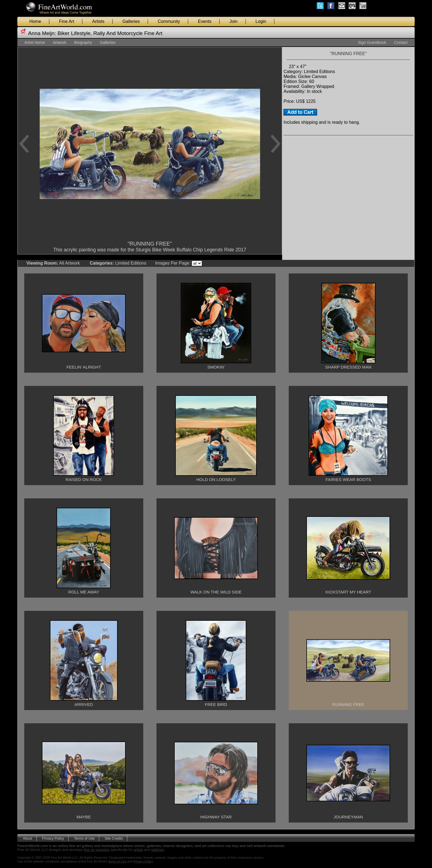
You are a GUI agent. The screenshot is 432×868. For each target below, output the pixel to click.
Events (205, 21)
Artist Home (35, 42)
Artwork (60, 42)
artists (138, 850)
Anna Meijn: (42, 33)
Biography (83, 42)
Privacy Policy (53, 838)
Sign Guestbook (372, 42)
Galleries (131, 21)
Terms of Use (84, 838)
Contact (401, 42)
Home (35, 21)
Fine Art (67, 21)
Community (169, 21)
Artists (98, 21)
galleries (158, 850)
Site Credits (114, 838)
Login (261, 21)
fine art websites (97, 850)
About (27, 838)
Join (233, 21)
